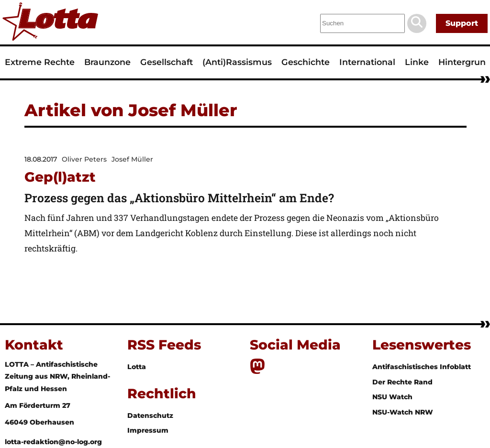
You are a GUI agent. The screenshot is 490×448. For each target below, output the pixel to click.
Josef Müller (132, 159)
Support (462, 23)
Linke (417, 62)
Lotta (137, 367)
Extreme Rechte (40, 62)
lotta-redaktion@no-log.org (53, 442)
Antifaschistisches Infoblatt (422, 367)
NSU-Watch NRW (403, 412)
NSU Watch (392, 397)
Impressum (148, 430)
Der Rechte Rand (402, 382)
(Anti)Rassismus (237, 62)
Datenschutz (150, 415)
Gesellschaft (167, 62)
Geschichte (306, 62)
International (367, 62)
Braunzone (107, 62)
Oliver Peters (84, 159)
